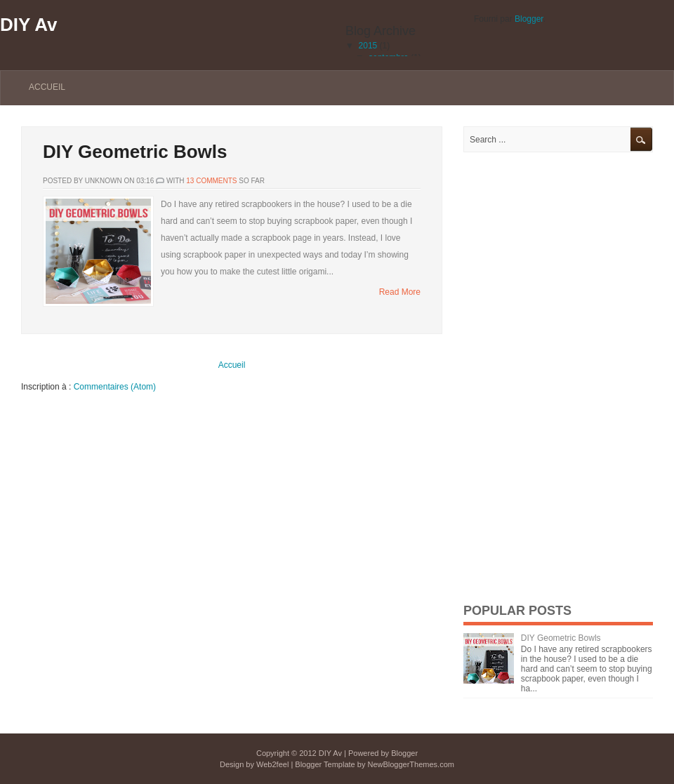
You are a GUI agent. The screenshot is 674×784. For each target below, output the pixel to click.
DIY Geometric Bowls (135, 152)
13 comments (211, 181)
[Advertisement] (569, 377)
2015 (368, 46)
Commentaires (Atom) (115, 387)
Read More (400, 292)
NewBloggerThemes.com (411, 764)
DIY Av (28, 25)
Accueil (47, 87)
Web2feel (272, 764)
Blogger (529, 19)
